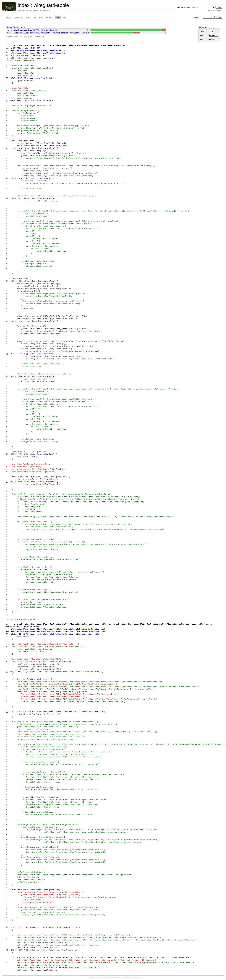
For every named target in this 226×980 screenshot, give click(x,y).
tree (41, 18)
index (24, 5)
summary (18, 18)
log (35, 18)
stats (65, 18)
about (8, 18)
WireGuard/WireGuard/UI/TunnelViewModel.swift (35, 30)
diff (58, 18)
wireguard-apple (51, 5)
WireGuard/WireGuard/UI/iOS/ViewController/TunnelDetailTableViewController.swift (50, 33)
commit (50, 18)
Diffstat (9, 27)
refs (28, 18)
